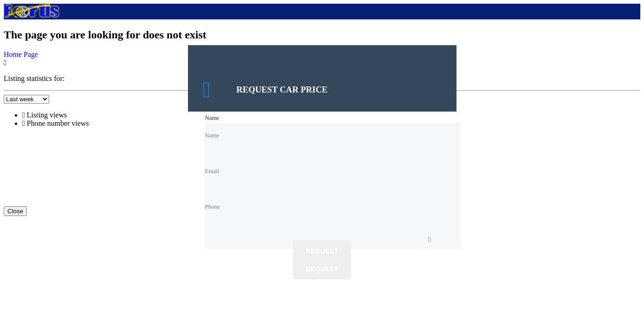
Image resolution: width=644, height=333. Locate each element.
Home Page (21, 54)
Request (322, 252)
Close (15, 211)
